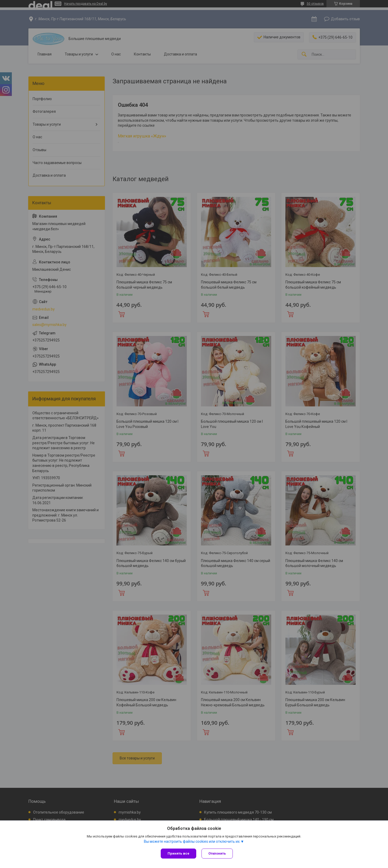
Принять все (178, 853)
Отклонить (217, 853)
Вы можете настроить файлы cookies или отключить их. (192, 841)
